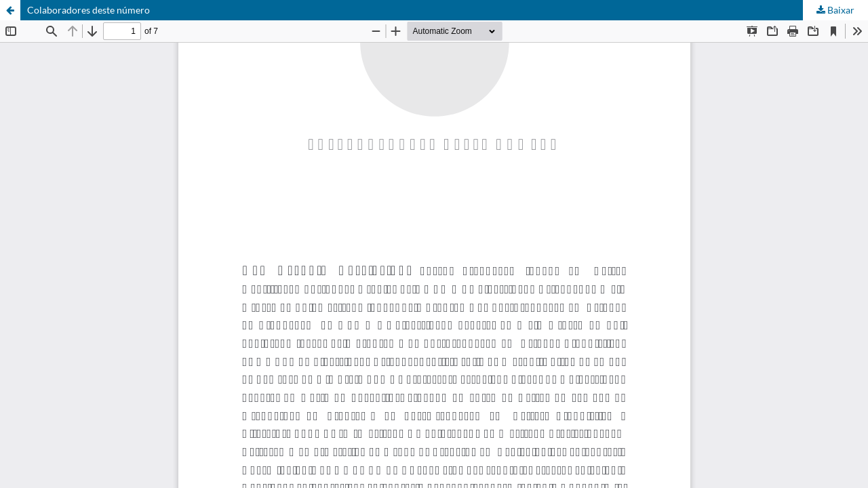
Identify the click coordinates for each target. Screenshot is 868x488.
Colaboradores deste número (88, 10)
